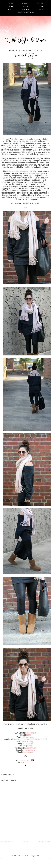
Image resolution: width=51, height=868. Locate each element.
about (26, 3)
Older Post (7, 842)
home (11, 3)
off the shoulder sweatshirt (17, 171)
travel (11, 6)
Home (25, 842)
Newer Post (44, 842)
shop (42, 9)
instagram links (26, 12)
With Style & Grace (26, 40)
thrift (10, 9)
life (41, 6)
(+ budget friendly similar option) (33, 739)
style (40, 3)
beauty (27, 6)
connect (26, 9)
